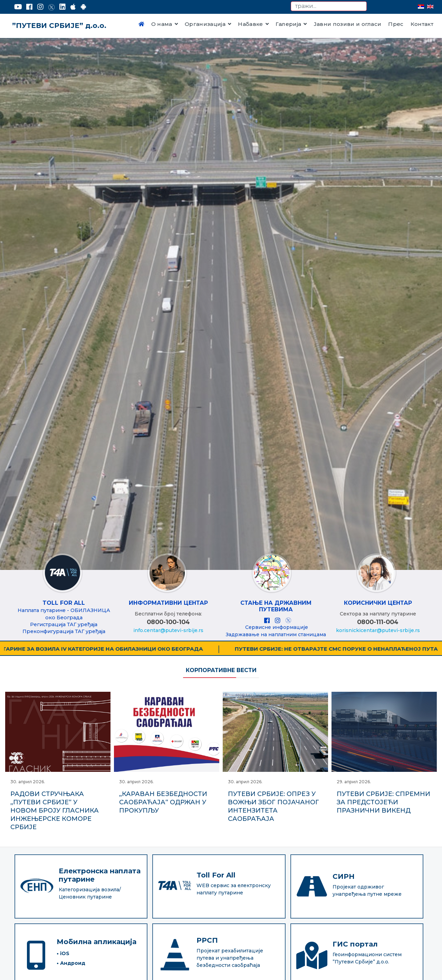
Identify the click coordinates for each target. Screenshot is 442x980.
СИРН (344, 869)
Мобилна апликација (97, 934)
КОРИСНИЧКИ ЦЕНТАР (378, 603)
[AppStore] (73, 7)
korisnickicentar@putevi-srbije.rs (378, 630)
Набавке (250, 24)
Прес (396, 24)
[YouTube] (18, 7)
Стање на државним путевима (276, 606)
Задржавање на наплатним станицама (276, 634)
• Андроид (71, 955)
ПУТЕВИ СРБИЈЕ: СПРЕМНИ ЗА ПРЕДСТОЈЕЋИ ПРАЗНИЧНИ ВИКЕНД (383, 802)
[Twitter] (51, 7)
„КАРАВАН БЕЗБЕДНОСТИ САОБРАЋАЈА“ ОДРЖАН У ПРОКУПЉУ (163, 802)
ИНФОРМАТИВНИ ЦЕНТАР (168, 603)
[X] (288, 621)
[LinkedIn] (63, 7)
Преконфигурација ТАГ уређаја (64, 631)
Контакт (422, 24)
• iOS (63, 945)
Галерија (289, 24)
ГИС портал (355, 936)
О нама (162, 24)
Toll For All (64, 603)
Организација (205, 24)
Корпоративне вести (221, 670)
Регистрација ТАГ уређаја (64, 624)
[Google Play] (84, 7)
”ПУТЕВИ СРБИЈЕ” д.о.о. (59, 26)
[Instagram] (40, 7)
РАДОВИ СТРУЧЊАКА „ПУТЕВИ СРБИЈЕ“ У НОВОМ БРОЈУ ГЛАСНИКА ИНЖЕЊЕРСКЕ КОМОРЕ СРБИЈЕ (55, 811)
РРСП (207, 933)
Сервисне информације (277, 627)
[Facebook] (29, 7)
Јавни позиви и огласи (348, 24)
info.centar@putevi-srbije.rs (168, 630)
